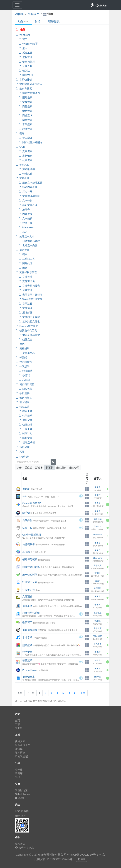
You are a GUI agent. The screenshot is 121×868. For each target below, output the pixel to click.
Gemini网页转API (32, 503)
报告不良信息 (24, 848)
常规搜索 (25, 102)
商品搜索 (25, 106)
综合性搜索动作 (29, 93)
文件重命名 (27, 281)
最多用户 (61, 468)
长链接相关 (24, 398)
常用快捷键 (24, 79)
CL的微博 (22, 811)
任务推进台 (29, 590)
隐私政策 (20, 844)
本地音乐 (27, 637)
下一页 (72, 693)
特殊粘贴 (25, 174)
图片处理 (23, 250)
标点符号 (25, 192)
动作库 (19, 14)
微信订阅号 (20, 816)
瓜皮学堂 (22, 756)
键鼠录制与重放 (29, 335)
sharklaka (98, 535)
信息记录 (25, 420)
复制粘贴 (23, 165)
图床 (23, 268)
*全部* (21, 29)
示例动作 (23, 447)
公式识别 (25, 160)
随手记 (26, 513)
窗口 (23, 39)
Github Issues (22, 794)
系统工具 (25, 53)
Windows (23, 35)
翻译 (20, 133)
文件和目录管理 (26, 272)
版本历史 (20, 752)
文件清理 (25, 308)
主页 (18, 720)
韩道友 (97, 660)
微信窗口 (27, 622)
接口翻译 (25, 138)
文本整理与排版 (29, 196)
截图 (23, 254)
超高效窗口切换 (31, 567)
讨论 (39, 21)
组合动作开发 (23, 745)
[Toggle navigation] (17, 5)
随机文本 (25, 438)
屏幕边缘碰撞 (30, 630)
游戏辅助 (25, 371)
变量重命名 (27, 353)
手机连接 (23, 393)
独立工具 (23, 407)
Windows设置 (28, 44)
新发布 (39, 468)
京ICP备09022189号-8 (84, 854)
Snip (25, 496)
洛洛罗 (97, 503)
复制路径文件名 (29, 321)
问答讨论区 (21, 790)
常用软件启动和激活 (29, 84)
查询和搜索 (24, 88)
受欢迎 (28, 468)
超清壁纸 (27, 645)
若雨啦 (97, 573)
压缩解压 (25, 312)
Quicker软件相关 (27, 326)
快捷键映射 (29, 544)
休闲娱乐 (23, 366)
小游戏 (24, 375)
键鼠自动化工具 (26, 330)
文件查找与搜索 (29, 286)
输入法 (24, 71)
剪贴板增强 (27, 169)
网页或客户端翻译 (30, 142)
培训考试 (27, 606)
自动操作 (27, 520)
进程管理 (25, 57)
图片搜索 (25, 97)
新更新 (50, 468)
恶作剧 (24, 380)
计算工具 (25, 429)
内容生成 (25, 214)
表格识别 (25, 156)
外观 (18, 777)
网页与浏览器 (25, 384)
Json (23, 232)
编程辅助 (23, 348)
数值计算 (25, 223)
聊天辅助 (23, 402)
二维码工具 (27, 259)
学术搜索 (25, 111)
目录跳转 (25, 304)
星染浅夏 (98, 565)
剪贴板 (26, 489)
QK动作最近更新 (32, 535)
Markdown (26, 227)
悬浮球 (26, 552)
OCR (20, 147)
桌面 (23, 48)
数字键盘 (27, 652)
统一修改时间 (30, 575)
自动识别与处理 (29, 241)
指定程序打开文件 (30, 299)
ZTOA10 (97, 677)
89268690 (98, 636)
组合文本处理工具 (30, 183)
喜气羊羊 (98, 644)
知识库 (19, 749)
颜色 (20, 344)
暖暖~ (97, 581)
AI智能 (21, 357)
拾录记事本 (29, 677)
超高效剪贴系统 (31, 613)
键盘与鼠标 (27, 62)
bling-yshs (97, 558)
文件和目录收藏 (29, 317)
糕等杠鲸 (98, 519)
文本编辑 (25, 218)
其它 (20, 451)
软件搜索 (25, 129)
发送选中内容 (28, 245)
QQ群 (20, 798)
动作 (24, 21)
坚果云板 (27, 528)
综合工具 (25, 411)
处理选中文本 (25, 236)
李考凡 (97, 604)
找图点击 (25, 339)
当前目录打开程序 (30, 295)
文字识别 (25, 151)
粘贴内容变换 (28, 187)
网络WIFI (26, 75)
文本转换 (25, 200)
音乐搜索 (25, 124)
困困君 (97, 487)
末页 (83, 693)
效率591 (97, 588)
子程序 (19, 773)
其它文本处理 (28, 205)
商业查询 (25, 115)
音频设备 (25, 66)
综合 (19, 468)
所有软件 (33, 14)
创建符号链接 (30, 559)
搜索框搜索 (24, 362)
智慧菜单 (27, 660)
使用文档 (20, 741)
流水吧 (97, 621)
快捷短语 (25, 425)
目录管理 (25, 290)
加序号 (24, 209)
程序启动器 (27, 442)
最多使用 (74, 468)
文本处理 (23, 178)
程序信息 (54, 21)
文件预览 (27, 596)
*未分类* (22, 457)
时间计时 (25, 433)
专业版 (19, 728)
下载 (18, 724)
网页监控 (25, 389)
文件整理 (25, 277)
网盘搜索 (25, 120)
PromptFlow (29, 670)
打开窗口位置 (30, 582)
